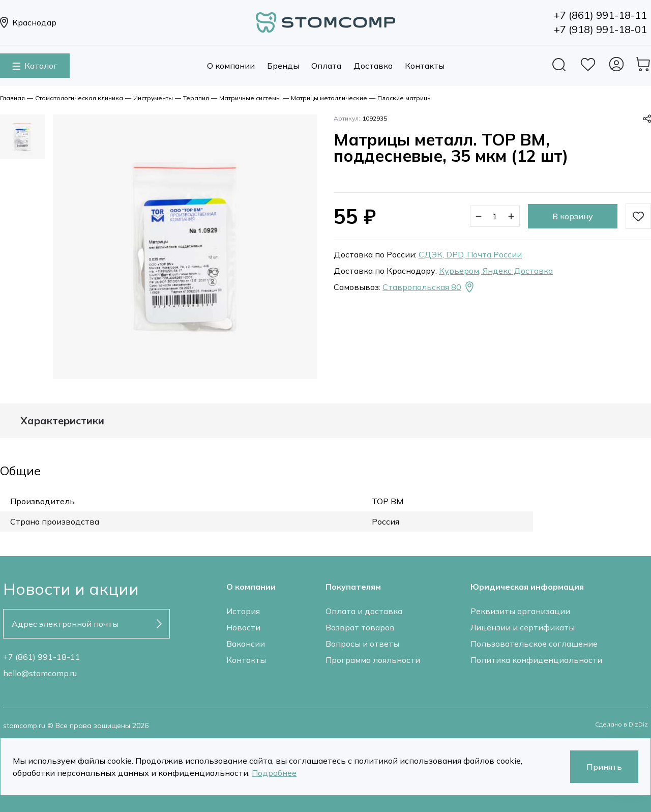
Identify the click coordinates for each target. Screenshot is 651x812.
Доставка (373, 66)
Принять (604, 767)
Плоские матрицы (405, 98)
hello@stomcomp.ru (40, 673)
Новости (243, 627)
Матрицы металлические (329, 98)
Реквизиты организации (520, 611)
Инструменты (153, 98)
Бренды (283, 66)
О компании (231, 66)
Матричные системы (250, 98)
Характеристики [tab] (62, 421)
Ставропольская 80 (429, 287)
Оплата (326, 66)
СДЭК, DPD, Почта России (470, 254)
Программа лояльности (373, 660)
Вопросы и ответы (362, 644)
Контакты (425, 66)
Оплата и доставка (364, 611)
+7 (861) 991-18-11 (42, 657)
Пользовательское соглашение (534, 644)
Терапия (196, 98)
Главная (12, 98)
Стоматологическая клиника (79, 98)
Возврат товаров (360, 627)
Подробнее (274, 773)
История (243, 611)
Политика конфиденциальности (536, 660)
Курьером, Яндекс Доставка (496, 271)
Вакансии (246, 644)
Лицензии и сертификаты (523, 627)
